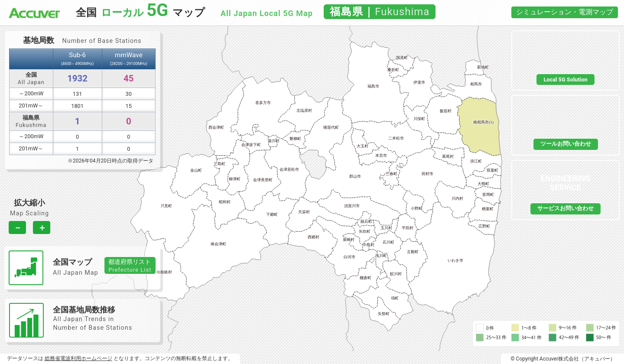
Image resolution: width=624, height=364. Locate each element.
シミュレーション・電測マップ (565, 12)
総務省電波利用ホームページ (78, 358)
